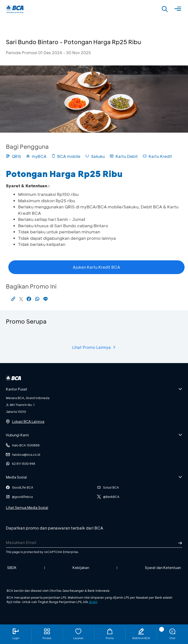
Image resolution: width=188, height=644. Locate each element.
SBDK (12, 568)
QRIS (13, 156)
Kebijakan (81, 568)
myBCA (36, 156)
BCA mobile (66, 156)
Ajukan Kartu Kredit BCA (96, 267)
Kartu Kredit (157, 156)
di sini (93, 602)
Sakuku (95, 156)
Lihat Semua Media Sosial (27, 508)
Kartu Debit (124, 156)
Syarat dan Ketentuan (163, 568)
